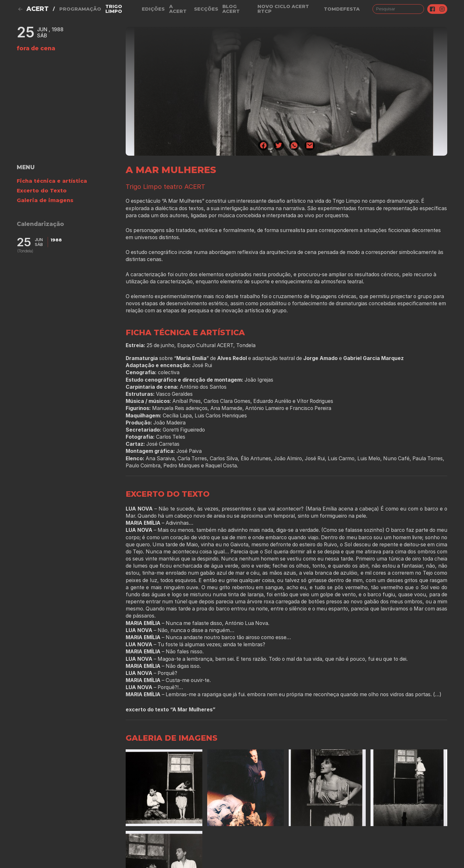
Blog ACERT (231, 9)
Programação (80, 9)
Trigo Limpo (114, 9)
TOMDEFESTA (342, 9)
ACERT (38, 9)
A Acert (178, 9)
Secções (206, 9)
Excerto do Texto (42, 191)
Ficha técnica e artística (52, 181)
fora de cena (36, 48)
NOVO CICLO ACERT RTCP (283, 9)
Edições (153, 9)
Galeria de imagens (45, 200)
